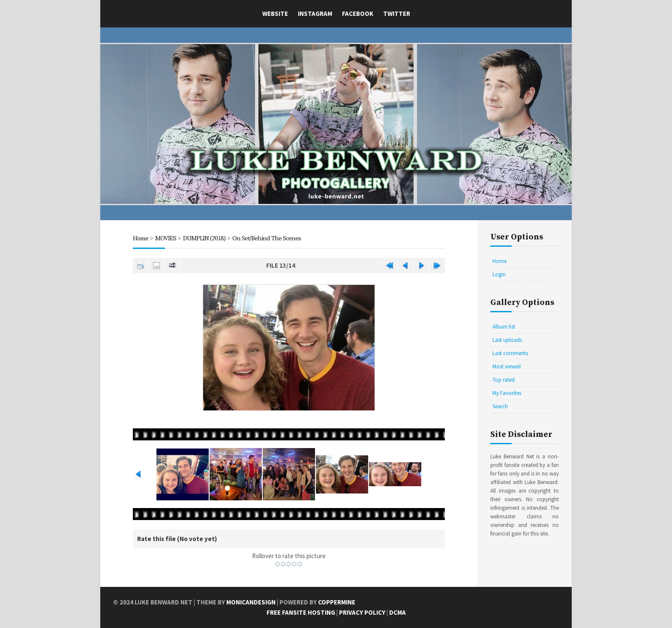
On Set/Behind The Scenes (267, 238)
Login (499, 274)
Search (500, 406)
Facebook (358, 13)
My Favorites (507, 393)
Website (275, 13)
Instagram (315, 13)
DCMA (397, 612)
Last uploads (507, 340)
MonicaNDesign (251, 602)
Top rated (504, 380)
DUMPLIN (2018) (204, 238)
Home (141, 238)
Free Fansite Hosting (301, 612)
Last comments (510, 353)
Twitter (397, 13)
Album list (504, 327)
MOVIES (166, 238)
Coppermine (337, 602)
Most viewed (507, 366)
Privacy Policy (362, 612)
